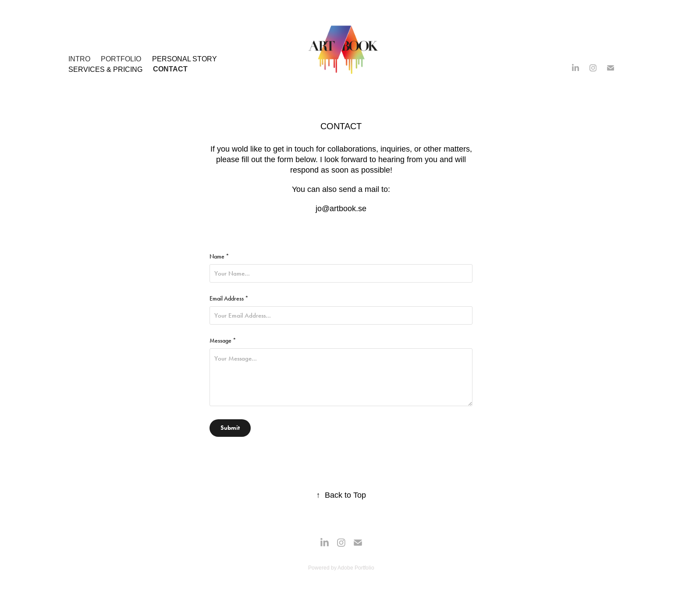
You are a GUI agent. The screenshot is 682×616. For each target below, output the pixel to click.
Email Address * (229, 299)
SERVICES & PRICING (105, 69)
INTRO (79, 59)
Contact (170, 69)
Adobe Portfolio (356, 568)
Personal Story (185, 59)
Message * (223, 341)
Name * (219, 257)
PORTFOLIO (121, 59)
